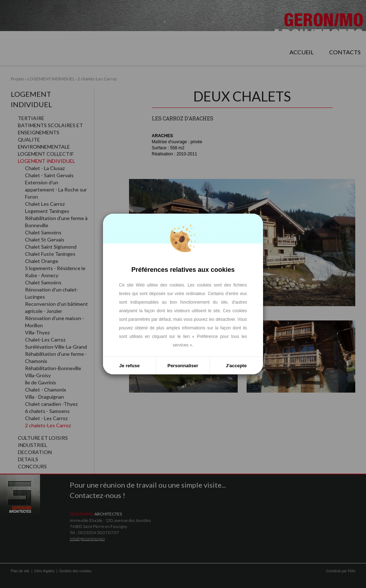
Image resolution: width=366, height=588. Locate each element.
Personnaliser (183, 366)
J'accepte (236, 366)
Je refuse (130, 366)
